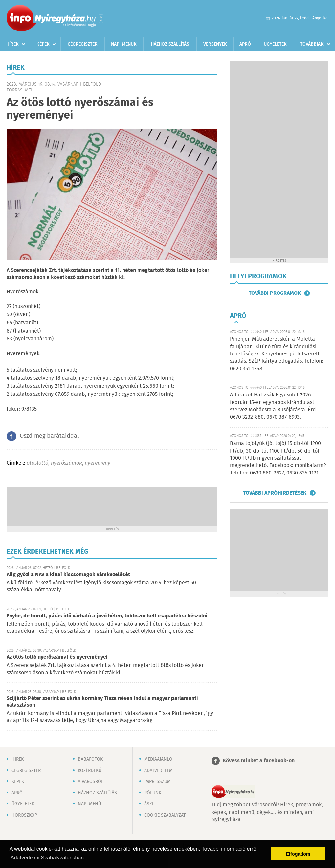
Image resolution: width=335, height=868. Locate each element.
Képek (43, 44)
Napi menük (124, 44)
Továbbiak (312, 44)
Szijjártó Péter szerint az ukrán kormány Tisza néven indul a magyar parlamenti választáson (102, 702)
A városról (91, 782)
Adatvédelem (158, 771)
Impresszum (157, 782)
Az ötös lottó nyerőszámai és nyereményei (57, 657)
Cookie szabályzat (165, 815)
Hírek (12, 44)
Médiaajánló (158, 759)
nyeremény (98, 463)
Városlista (101, 19)
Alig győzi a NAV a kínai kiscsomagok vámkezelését (68, 575)
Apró (245, 44)
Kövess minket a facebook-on (259, 761)
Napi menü (89, 804)
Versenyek (215, 44)
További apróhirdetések (275, 493)
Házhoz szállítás (170, 44)
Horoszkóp (24, 815)
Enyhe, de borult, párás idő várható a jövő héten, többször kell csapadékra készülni (107, 616)
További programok (275, 293)
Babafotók (90, 759)
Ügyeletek (275, 44)
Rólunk (153, 793)
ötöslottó (37, 463)
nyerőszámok (67, 463)
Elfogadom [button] (298, 854)
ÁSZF (149, 804)
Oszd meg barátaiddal (49, 436)
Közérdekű (90, 771)
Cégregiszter (83, 44)
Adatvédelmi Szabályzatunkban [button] (47, 858)
